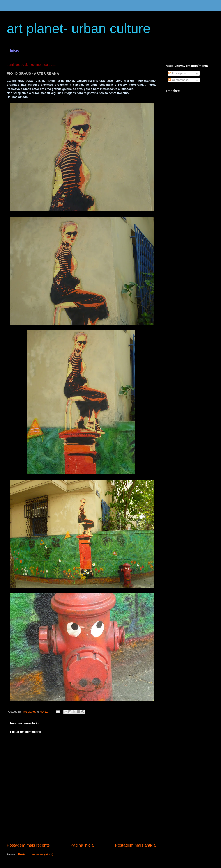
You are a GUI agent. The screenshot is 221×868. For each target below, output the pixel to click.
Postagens (177, 73)
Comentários (178, 80)
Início (15, 50)
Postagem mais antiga (135, 845)
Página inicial (82, 845)
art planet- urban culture (79, 29)
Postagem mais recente (28, 845)
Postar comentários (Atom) (36, 854)
